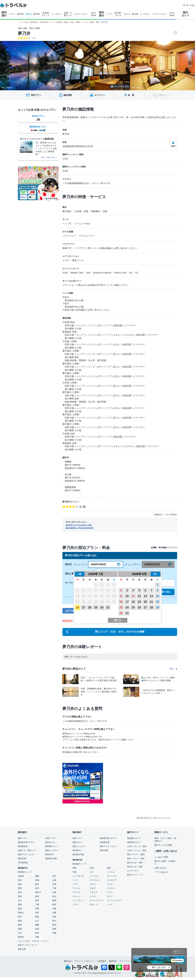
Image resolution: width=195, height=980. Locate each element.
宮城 (37, 880)
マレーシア (112, 876)
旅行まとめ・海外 (135, 867)
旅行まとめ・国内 (135, 863)
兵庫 (54, 913)
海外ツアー (77, 838)
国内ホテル (50, 842)
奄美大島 (22, 949)
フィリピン (95, 876)
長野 (20, 896)
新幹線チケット (52, 846)
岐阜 (54, 904)
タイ (92, 872)
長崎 (54, 929)
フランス (76, 892)
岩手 (54, 876)
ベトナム (111, 872)
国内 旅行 (4, 14)
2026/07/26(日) (98, 564)
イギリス (111, 888)
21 (151, 602)
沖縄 (37, 937)
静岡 (54, 900)
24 (127, 607)
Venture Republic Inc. (100, 973)
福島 (20, 884)
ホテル (29, 14)
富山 (54, 896)
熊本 (37, 933)
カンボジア (112, 880)
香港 (109, 868)
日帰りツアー (51, 838)
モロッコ (94, 904)
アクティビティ (81, 14)
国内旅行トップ (25, 872)
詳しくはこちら (159, 967)
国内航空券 (23, 846)
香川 (54, 921)
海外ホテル (77, 842)
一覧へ (173, 669)
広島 (54, 917)
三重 (37, 904)
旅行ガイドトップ (135, 875)
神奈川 (38, 892)
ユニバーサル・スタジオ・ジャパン (33, 941)
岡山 (20, 917)
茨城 (54, 884)
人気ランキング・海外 (137, 850)
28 (90, 607)
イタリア (94, 892)
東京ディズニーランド (28, 945)
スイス (93, 896)
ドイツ (110, 892)
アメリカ (76, 888)
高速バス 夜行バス (68, 14)
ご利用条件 (101, 961)
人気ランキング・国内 (137, 846)
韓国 (74, 868)
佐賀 (37, 929)
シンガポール (78, 876)
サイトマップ (125, 961)
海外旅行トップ (79, 864)
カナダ (93, 888)
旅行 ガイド (185, 14)
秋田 (20, 880)
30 (102, 607)
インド (75, 880)
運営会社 (68, 961)
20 (145, 602)
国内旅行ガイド (134, 838)
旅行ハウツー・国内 (136, 854)
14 (151, 596)
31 (108, 607)
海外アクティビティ (109, 846)
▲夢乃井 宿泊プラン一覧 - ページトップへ (153, 818)
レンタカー (57, 14)
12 (139, 596)
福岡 (20, 929)
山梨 (54, 892)
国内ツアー (23, 838)
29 (96, 607)
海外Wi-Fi (77, 850)
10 (127, 596)
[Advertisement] (136, 783)
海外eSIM (104, 850)
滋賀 (20, 909)
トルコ (75, 904)
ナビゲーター (133, 871)
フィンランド (78, 900)
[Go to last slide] (65, 66)
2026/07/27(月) (152, 564)
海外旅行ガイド (134, 842)
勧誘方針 (113, 961)
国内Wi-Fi (49, 854)
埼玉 (37, 888)
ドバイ (110, 904)
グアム (93, 884)
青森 (37, 876)
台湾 (92, 868)
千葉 (54, 888)
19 (139, 602)
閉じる (180, 952)
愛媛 (37, 925)
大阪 (54, 909)
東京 (20, 892)
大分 (20, 933)
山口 (37, 921)
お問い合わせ (160, 868)
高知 (54, 925)
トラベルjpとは (161, 872)
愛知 (20, 904)
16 (121, 602)
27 (84, 607)
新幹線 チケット (46, 14)
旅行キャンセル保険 (163, 845)
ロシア (110, 896)
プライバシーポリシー (84, 961)
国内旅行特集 (51, 859)
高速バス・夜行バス (27, 850)
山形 (54, 880)
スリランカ (95, 880)
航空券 (20, 14)
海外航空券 (105, 842)
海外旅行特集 (78, 854)
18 (133, 602)
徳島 (20, 925)
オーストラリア (97, 900)
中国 (74, 872)
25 (133, 607)
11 (133, 596)
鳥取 (37, 917)
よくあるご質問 (161, 857)
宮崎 (54, 933)
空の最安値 (23, 863)
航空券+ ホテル (118, 14)
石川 (20, 900)
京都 (37, 909)
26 (78, 607)
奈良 (37, 913)
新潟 (37, 896)
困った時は (189, 5)
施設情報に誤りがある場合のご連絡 (79, 525)
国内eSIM (22, 859)
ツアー (12, 14)
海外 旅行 (102, 14)
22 (157, 602)
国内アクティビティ (27, 854)
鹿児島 (21, 937)
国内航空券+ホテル (26, 842)
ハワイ (75, 884)
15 (157, 596)
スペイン (76, 896)
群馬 (20, 888)
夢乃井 (24, 33)
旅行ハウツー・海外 (136, 859)
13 (145, 596)
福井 (37, 900)
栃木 (37, 884)
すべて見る (120, 86)
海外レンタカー (79, 846)
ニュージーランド (115, 900)
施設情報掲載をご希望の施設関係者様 (79, 528)
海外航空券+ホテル (108, 838)
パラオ (110, 884)
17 (127, 602)
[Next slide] (130, 66)
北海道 (21, 876)
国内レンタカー (52, 850)
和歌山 (21, 913)
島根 (20, 921)
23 (121, 607)
